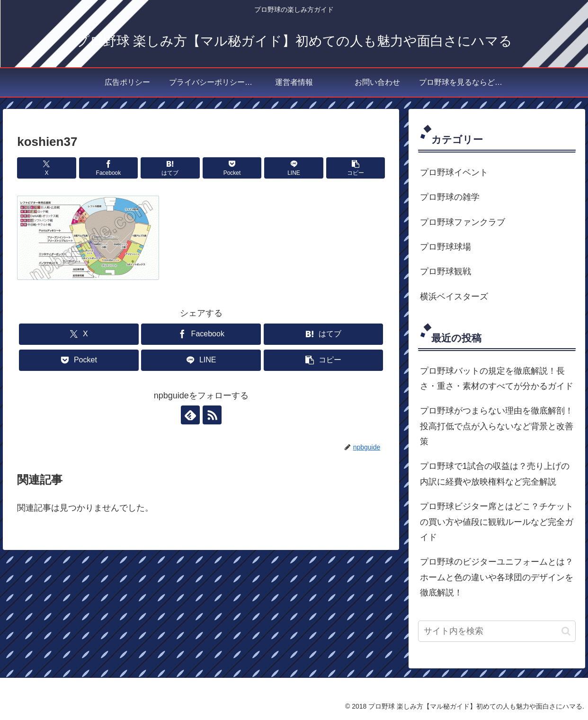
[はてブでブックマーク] (170, 168)
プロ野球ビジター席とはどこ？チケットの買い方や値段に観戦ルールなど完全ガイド (497, 522)
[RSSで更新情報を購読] (212, 415)
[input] (497, 631)
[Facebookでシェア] (108, 168)
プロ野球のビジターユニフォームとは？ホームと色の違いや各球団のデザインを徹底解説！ (497, 577)
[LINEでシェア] (294, 168)
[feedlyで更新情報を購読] (190, 415)
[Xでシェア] (46, 168)
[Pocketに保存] (232, 168)
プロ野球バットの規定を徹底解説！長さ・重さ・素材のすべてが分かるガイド (497, 378)
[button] (356, 168)
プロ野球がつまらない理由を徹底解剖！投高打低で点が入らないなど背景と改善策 (497, 426)
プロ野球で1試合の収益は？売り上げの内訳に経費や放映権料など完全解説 (495, 474)
